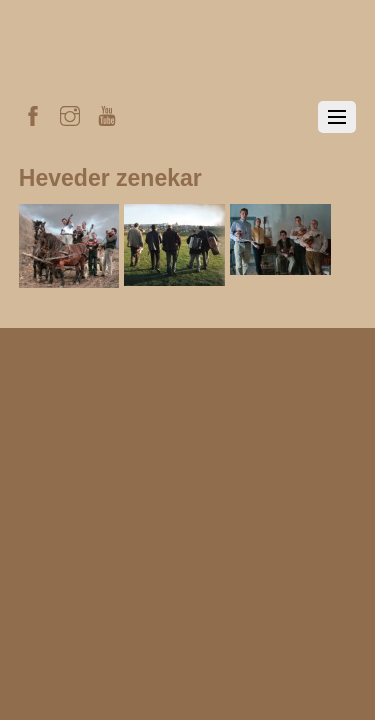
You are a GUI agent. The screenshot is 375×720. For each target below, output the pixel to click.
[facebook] (33, 113)
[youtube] (107, 113)
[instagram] (70, 113)
